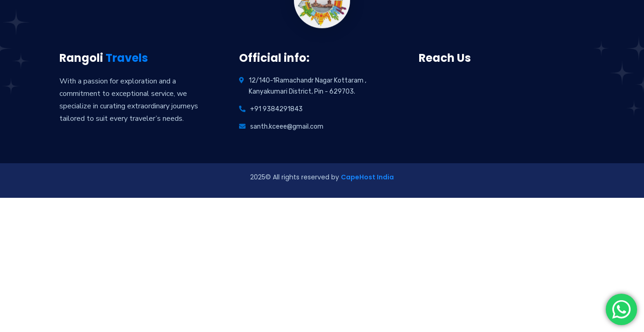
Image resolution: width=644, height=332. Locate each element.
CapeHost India (367, 177)
